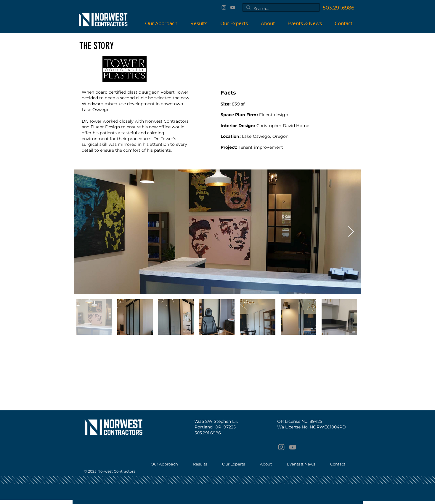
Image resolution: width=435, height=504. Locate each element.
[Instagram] (224, 7)
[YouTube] (233, 7)
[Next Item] (351, 232)
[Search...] (280, 9)
